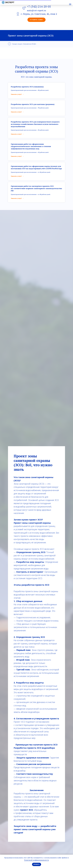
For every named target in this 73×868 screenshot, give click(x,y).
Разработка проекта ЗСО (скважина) (27, 87)
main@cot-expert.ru (36, 10)
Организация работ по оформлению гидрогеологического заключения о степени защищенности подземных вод (31, 146)
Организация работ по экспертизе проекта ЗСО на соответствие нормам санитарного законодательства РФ (36, 188)
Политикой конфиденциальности (36, 860)
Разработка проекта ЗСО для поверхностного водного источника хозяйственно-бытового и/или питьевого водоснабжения (35, 124)
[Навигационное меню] (70, 4)
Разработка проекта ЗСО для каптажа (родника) (33, 104)
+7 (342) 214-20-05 (39, 7)
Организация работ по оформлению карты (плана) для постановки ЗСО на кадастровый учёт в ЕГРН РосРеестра (36, 167)
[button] (36, 20)
